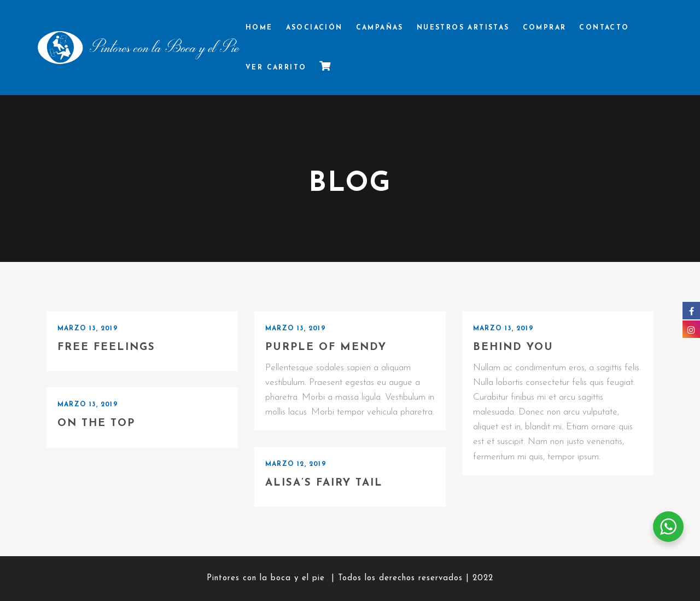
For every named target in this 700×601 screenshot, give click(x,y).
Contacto (604, 28)
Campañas (380, 28)
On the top (96, 424)
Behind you (513, 348)
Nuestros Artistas (463, 28)
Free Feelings (106, 348)
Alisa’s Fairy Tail (324, 483)
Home (259, 28)
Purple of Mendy (326, 348)
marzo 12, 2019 (296, 464)
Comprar (545, 28)
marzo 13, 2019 (88, 329)
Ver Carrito (276, 68)
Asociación (314, 28)
